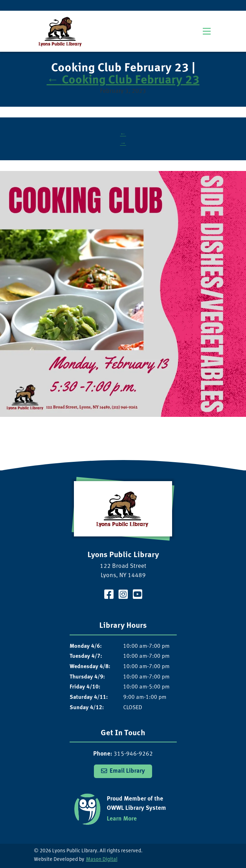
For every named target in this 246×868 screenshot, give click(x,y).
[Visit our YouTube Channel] (137, 596)
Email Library (127, 771)
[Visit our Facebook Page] (109, 596)
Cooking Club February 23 (123, 81)
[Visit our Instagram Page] (123, 596)
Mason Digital (102, 860)
